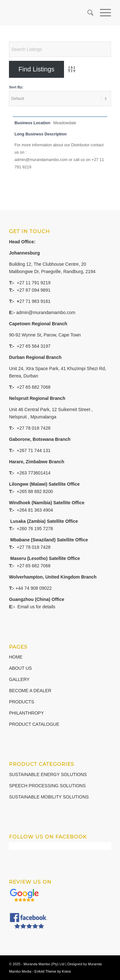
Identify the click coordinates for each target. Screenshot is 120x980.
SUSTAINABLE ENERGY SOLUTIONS (48, 774)
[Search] (87, 13)
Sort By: (16, 87)
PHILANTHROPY (26, 713)
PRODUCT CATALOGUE (34, 724)
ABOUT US (20, 668)
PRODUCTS (22, 702)
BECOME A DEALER (30, 691)
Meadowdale (65, 123)
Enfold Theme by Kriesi (53, 971)
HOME (16, 657)
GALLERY (19, 679)
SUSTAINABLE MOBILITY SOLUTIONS (49, 797)
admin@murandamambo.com (46, 312)
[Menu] (102, 13)
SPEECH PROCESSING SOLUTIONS (47, 786)
